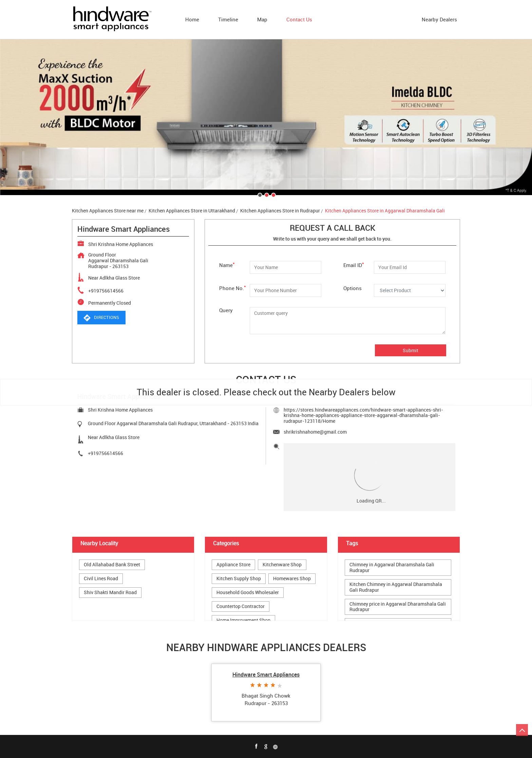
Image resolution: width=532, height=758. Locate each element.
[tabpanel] (266, 117)
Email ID (354, 264)
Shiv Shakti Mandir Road (110, 593)
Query (226, 310)
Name (227, 264)
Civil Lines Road (101, 579)
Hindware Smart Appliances (266, 675)
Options (353, 288)
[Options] (410, 290)
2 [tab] (266, 194)
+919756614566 (106, 291)
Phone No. (233, 288)
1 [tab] (259, 194)
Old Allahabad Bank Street (112, 565)
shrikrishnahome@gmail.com (315, 432)
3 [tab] (273, 194)
